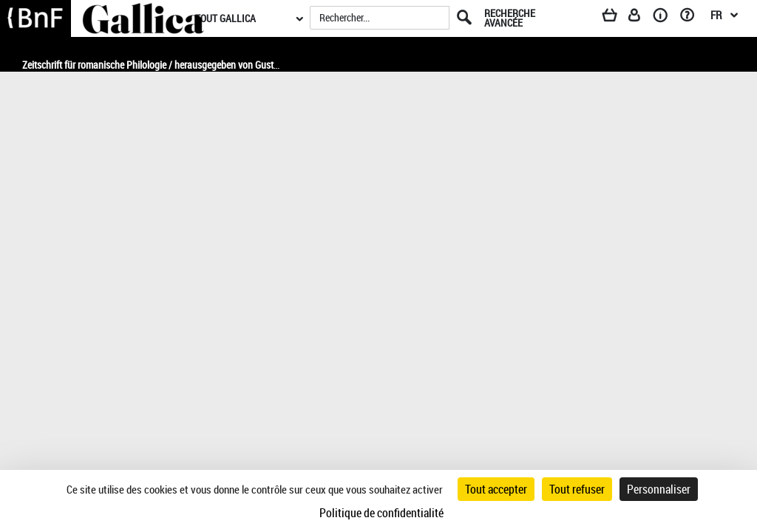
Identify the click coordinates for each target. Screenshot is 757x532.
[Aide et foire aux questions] (692, 18)
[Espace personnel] (641, 18)
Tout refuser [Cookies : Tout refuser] (577, 489)
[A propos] (665, 18)
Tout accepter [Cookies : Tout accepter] (496, 489)
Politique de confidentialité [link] (381, 513)
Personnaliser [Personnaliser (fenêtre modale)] (659, 489)
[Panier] (617, 18)
